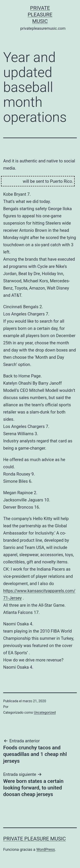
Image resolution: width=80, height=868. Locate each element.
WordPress (46, 849)
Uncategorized (45, 713)
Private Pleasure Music (40, 15)
